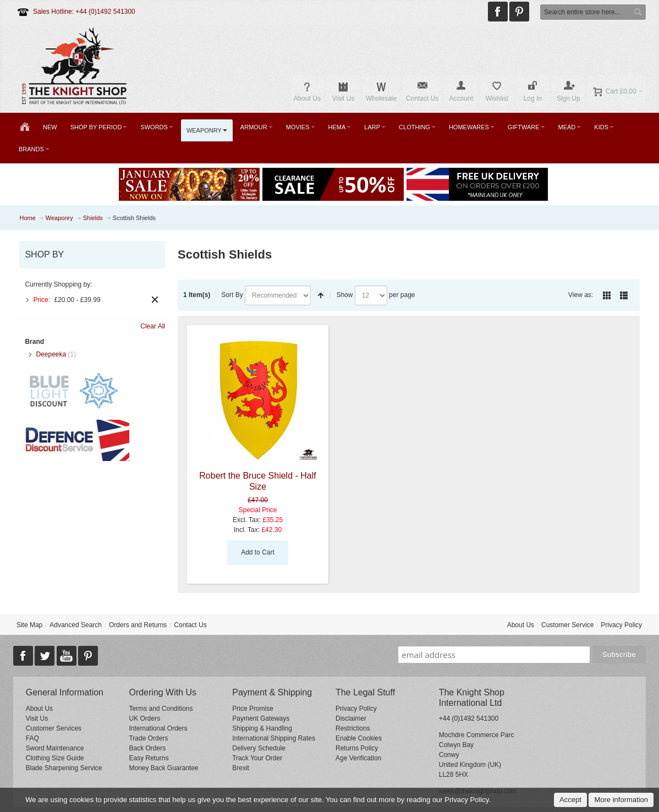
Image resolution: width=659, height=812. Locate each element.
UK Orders (144, 718)
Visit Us (37, 718)
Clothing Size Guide (55, 758)
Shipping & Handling (262, 728)
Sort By (232, 295)
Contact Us (190, 625)
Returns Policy (357, 748)
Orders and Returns (138, 625)
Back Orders (147, 748)
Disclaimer (351, 718)
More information (621, 800)
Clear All (153, 326)
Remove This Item (155, 300)
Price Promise (253, 709)
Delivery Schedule (259, 748)
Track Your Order (257, 758)
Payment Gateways (261, 718)
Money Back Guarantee (163, 768)
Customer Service (567, 625)
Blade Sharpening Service (64, 768)
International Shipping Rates (274, 738)
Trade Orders (148, 738)
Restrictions (353, 728)
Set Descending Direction (321, 295)
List (624, 295)
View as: (581, 295)
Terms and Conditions (161, 709)
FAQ (32, 738)
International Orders (158, 728)
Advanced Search (76, 625)
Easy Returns (149, 758)
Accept (570, 800)
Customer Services (54, 728)
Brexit (241, 768)
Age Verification (358, 758)
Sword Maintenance (55, 748)
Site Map (29, 625)
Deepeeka (51, 354)
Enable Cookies (359, 738)
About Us (521, 625)
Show (344, 295)
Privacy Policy (621, 625)
